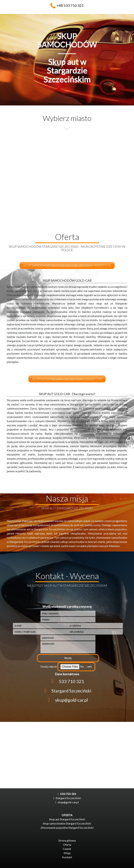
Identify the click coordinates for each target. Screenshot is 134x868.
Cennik (67, 849)
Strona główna (67, 840)
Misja (67, 853)
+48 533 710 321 (70, 5)
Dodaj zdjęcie (49, 666)
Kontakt (67, 857)
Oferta (67, 845)
